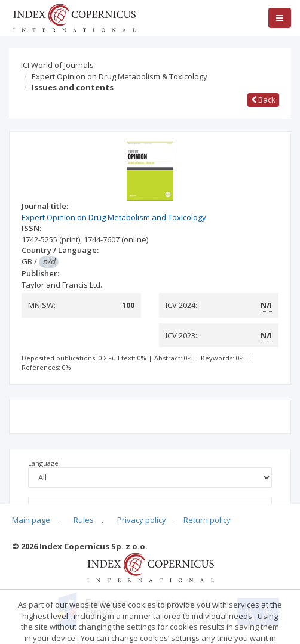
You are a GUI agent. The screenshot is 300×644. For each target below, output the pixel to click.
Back (263, 100)
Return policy (207, 520)
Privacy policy (142, 520)
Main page (31, 520)
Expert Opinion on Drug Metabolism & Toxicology (120, 76)
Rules (84, 520)
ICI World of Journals (57, 65)
